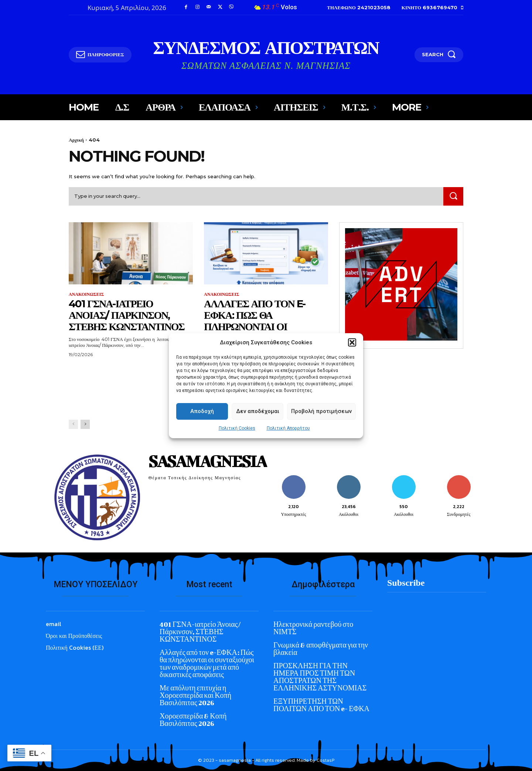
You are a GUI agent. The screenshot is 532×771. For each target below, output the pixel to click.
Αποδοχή (202, 426)
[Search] (453, 196)
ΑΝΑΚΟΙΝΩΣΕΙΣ (86, 294)
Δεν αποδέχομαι (258, 426)
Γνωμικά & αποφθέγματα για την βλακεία (321, 649)
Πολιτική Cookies (237, 443)
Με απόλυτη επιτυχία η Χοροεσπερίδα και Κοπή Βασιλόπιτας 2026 (195, 695)
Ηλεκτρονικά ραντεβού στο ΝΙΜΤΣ (313, 628)
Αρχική (76, 140)
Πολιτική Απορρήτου (288, 443)
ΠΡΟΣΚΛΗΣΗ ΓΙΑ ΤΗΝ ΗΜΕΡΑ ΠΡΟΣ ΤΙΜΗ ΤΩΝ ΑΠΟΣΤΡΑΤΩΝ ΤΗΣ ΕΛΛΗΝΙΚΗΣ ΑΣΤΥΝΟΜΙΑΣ (320, 677)
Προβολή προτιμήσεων (321, 426)
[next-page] (85, 424)
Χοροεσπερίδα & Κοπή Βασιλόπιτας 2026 (193, 720)
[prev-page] (73, 424)
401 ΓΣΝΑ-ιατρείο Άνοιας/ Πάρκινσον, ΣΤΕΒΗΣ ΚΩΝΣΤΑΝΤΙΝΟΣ (127, 315)
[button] (352, 357)
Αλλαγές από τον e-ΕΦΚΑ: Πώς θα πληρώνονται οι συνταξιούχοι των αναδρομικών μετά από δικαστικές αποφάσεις (255, 338)
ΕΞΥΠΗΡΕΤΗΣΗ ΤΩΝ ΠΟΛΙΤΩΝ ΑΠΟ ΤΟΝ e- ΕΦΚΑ (321, 705)
